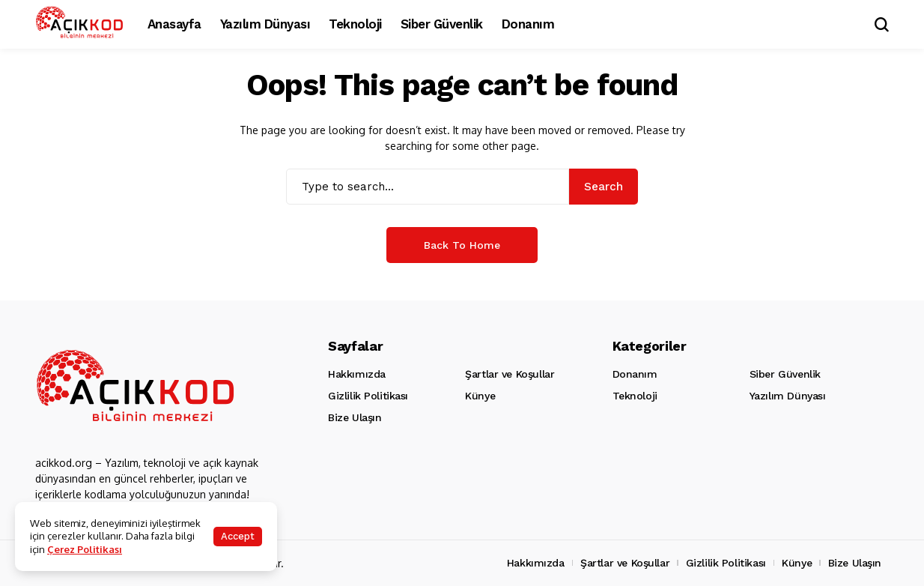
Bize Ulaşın (355, 417)
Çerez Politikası (85, 549)
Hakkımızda (357, 374)
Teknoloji (635, 396)
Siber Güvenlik (785, 374)
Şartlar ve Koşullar (510, 374)
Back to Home (462, 245)
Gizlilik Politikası (368, 396)
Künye (480, 396)
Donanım (635, 374)
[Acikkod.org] (80, 24)
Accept (238, 536)
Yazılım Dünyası (788, 396)
